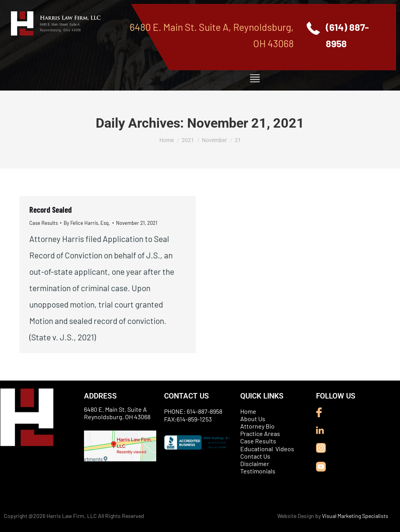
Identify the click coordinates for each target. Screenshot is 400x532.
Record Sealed (51, 210)
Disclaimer (255, 463)
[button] (255, 78)
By (87, 223)
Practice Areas (260, 433)
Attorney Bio (257, 426)
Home (248, 411)
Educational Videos (267, 449)
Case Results (44, 223)
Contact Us (255, 456)
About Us (253, 419)
